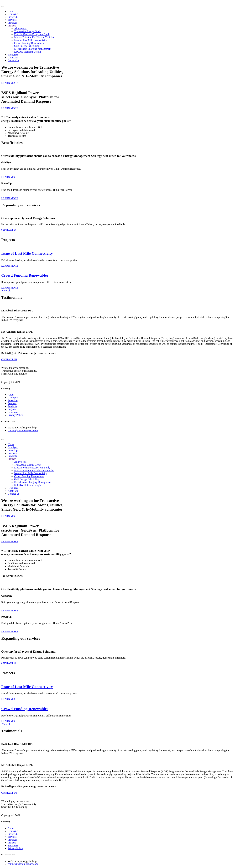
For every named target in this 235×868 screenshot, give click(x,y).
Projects (12, 26)
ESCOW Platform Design (28, 52)
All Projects (20, 28)
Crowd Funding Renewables (29, 43)
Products (12, 23)
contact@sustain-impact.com (23, 430)
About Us (13, 58)
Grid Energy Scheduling (27, 46)
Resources (13, 55)
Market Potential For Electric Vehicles (34, 37)
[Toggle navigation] (3, 6)
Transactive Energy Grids (27, 31)
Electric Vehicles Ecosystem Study (32, 34)
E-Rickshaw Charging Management (33, 49)
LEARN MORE (10, 177)
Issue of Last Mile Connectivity (31, 40)
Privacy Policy (15, 415)
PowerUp (13, 17)
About (11, 395)
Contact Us (14, 60)
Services (12, 20)
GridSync (13, 14)
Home (11, 11)
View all (6, 291)
